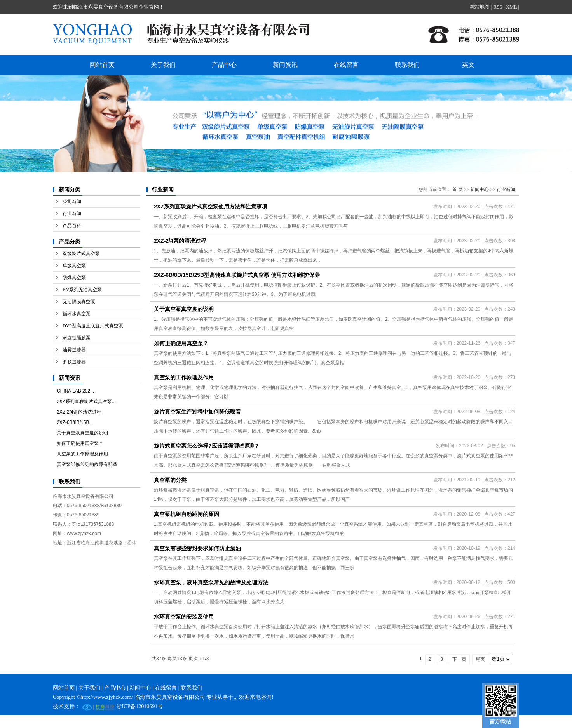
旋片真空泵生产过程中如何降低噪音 (197, 412)
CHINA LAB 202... (75, 391)
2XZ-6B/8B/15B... (75, 422)
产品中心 (224, 65)
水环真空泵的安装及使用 (184, 617)
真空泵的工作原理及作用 (82, 454)
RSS (498, 7)
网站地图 (480, 7)
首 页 (458, 189)
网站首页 (102, 65)
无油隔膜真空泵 (79, 302)
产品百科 (72, 226)
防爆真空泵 (74, 278)
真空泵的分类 (170, 480)
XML (511, 7)
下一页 (459, 659)
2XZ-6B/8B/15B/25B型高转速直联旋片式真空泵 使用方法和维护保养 (237, 275)
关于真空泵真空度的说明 (82, 433)
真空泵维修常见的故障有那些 (87, 464)
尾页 (480, 659)
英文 (468, 65)
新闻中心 (480, 189)
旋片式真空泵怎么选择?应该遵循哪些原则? (206, 446)
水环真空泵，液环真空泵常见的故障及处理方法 (211, 582)
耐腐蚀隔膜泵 (77, 338)
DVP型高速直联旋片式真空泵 (93, 326)
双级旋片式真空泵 (81, 254)
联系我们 (407, 65)
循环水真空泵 (77, 314)
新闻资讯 (285, 65)
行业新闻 (72, 214)
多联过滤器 (74, 362)
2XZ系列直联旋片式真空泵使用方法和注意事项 (211, 207)
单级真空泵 (74, 266)
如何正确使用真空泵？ (80, 443)
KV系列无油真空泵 (82, 290)
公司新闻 (72, 202)
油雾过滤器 (74, 350)
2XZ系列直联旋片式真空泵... (86, 401)
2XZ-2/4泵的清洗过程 (79, 412)
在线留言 (346, 65)
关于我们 (163, 65)
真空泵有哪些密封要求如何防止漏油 (197, 548)
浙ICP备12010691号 (140, 706)
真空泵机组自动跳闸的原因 (187, 514)
